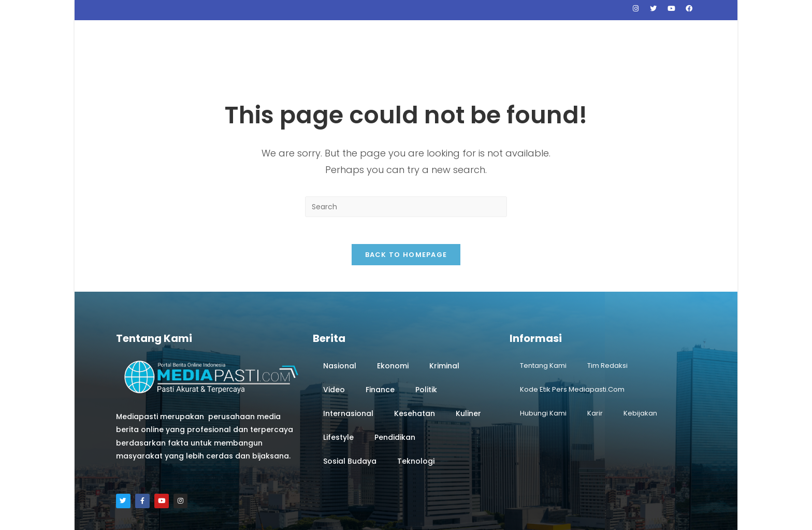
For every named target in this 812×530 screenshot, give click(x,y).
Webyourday (475, 517)
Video (334, 341)
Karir (595, 364)
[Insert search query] (406, 153)
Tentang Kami (543, 317)
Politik (426, 341)
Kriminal (444, 317)
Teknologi (416, 412)
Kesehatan (415, 365)
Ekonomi (393, 317)
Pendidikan (395, 389)
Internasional (348, 365)
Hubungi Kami (543, 364)
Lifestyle (338, 389)
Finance (380, 341)
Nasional (340, 317)
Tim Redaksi (607, 317)
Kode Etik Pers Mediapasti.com (572, 341)
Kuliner (468, 365)
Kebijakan (640, 364)
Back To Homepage (406, 206)
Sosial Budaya (350, 412)
